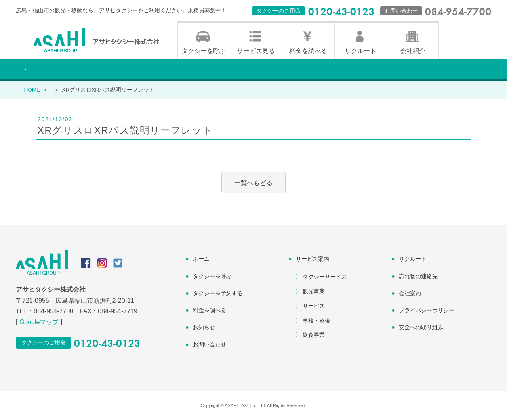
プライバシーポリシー (427, 311)
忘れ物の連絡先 (418, 277)
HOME (32, 91)
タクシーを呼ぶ (204, 52)
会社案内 (410, 294)
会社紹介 (413, 52)
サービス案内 (313, 260)
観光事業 (314, 292)
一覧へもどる (253, 183)
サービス (314, 307)
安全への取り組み (421, 328)
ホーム (201, 260)
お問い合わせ (210, 345)
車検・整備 (316, 321)
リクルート (360, 52)
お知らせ (204, 328)
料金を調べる (308, 52)
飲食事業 (314, 336)
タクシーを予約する (218, 294)
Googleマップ (39, 323)
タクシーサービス (325, 277)
